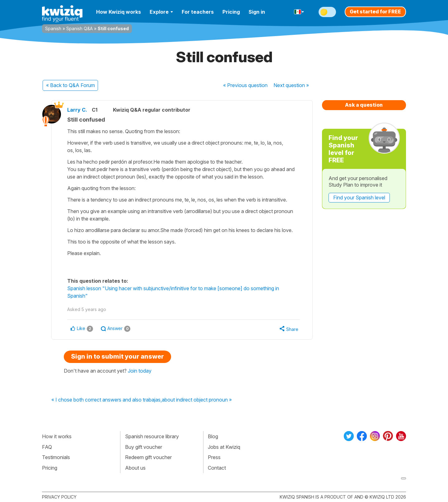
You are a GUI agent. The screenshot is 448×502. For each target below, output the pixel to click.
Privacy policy (59, 497)
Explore (161, 12)
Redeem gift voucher (148, 457)
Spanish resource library (152, 436)
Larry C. (77, 110)
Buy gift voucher (144, 447)
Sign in (257, 12)
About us (135, 468)
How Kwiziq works (119, 12)
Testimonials (56, 457)
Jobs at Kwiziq (224, 447)
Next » (291, 85)
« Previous (245, 85)
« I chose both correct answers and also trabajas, (107, 400)
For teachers (198, 12)
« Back (70, 85)
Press (214, 457)
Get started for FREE (375, 12)
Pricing (231, 12)
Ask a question (364, 105)
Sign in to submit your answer (117, 356)
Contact (217, 468)
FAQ (47, 447)
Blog (213, 436)
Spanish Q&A (79, 28)
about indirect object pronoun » (197, 400)
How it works (57, 436)
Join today (140, 371)
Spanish (53, 28)
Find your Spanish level (359, 198)
